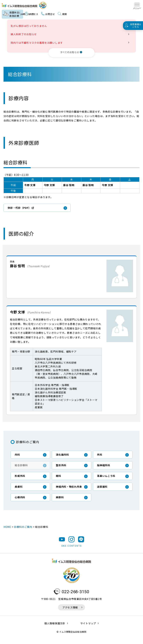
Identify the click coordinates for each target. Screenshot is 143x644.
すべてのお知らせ (70, 52)
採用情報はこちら (136, 25)
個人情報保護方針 (55, 629)
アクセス (32, 14)
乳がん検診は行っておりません (30, 26)
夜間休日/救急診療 (13, 14)
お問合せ (48, 14)
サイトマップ (88, 629)
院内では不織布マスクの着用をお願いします (38, 43)
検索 (62, 14)
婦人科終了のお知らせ (25, 34)
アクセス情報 (70, 613)
